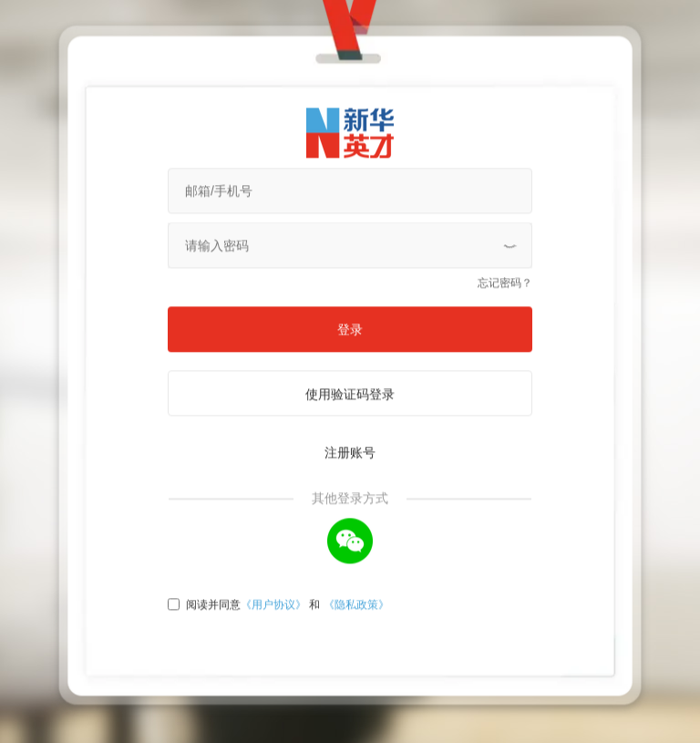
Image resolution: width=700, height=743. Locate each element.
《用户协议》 (273, 570)
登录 (350, 294)
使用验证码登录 (350, 359)
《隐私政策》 (356, 570)
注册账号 (350, 418)
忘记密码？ (505, 248)
